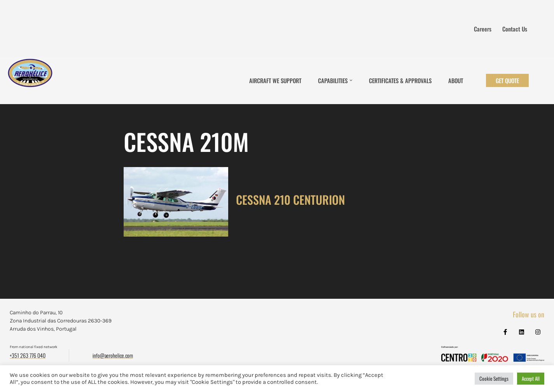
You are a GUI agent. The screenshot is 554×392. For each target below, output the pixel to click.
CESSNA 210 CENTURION (290, 199)
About (456, 80)
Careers (483, 29)
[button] (351, 80)
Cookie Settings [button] (494, 378)
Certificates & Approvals (400, 80)
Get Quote (507, 80)
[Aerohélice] (30, 80)
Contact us (515, 29)
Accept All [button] (531, 378)
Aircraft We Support (275, 80)
